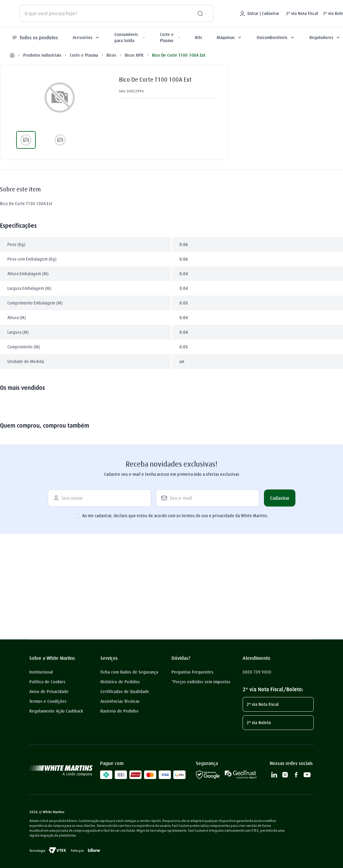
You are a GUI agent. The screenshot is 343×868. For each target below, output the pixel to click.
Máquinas (229, 37)
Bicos (111, 55)
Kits (199, 37)
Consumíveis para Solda (130, 37)
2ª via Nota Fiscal (302, 13)
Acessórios (86, 37)
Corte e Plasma (170, 37)
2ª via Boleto (259, 723)
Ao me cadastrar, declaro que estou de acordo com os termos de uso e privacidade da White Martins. (175, 516)
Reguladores (325, 37)
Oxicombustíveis (276, 37)
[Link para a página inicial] (12, 55)
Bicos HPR (134, 55)
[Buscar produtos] (198, 13)
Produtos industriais (42, 55)
